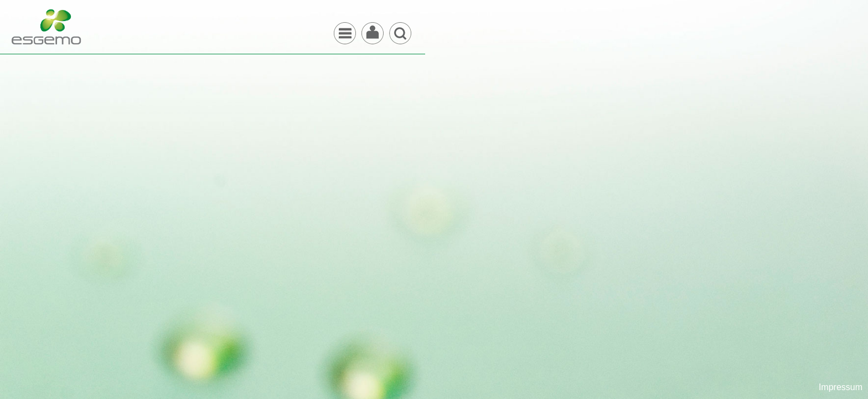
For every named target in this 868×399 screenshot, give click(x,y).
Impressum (841, 387)
